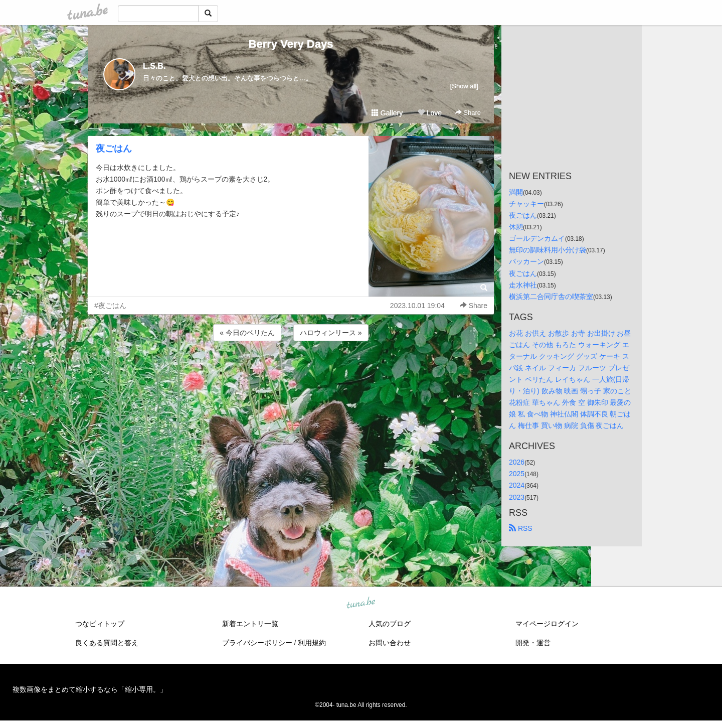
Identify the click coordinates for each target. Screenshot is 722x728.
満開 (516, 192)
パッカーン (526, 261)
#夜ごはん (110, 306)
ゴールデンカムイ (537, 238)
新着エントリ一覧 (250, 624)
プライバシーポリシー (257, 643)
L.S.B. (154, 66)
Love (430, 113)
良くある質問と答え (107, 643)
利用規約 (312, 643)
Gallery (387, 113)
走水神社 (523, 285)
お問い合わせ (390, 643)
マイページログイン (547, 624)
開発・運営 (533, 643)
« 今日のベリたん (247, 333)
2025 (517, 474)
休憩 (516, 227)
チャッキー (526, 204)
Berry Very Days (291, 44)
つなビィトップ (100, 624)
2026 (517, 462)
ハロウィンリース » (331, 333)
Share (468, 113)
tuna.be (360, 603)
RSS (521, 528)
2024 (517, 485)
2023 (517, 497)
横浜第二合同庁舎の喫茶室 (551, 297)
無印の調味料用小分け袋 (548, 250)
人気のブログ (390, 624)
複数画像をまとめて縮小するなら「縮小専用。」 (90, 689)
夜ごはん (114, 149)
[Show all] (464, 86)
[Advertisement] (291, 370)
